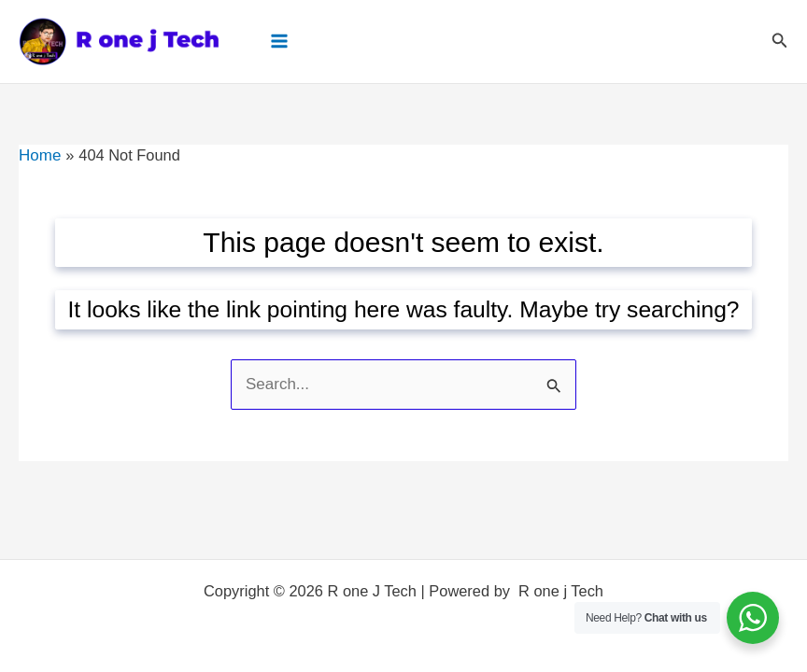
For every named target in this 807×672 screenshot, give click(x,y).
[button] (780, 41)
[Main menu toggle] (278, 41)
